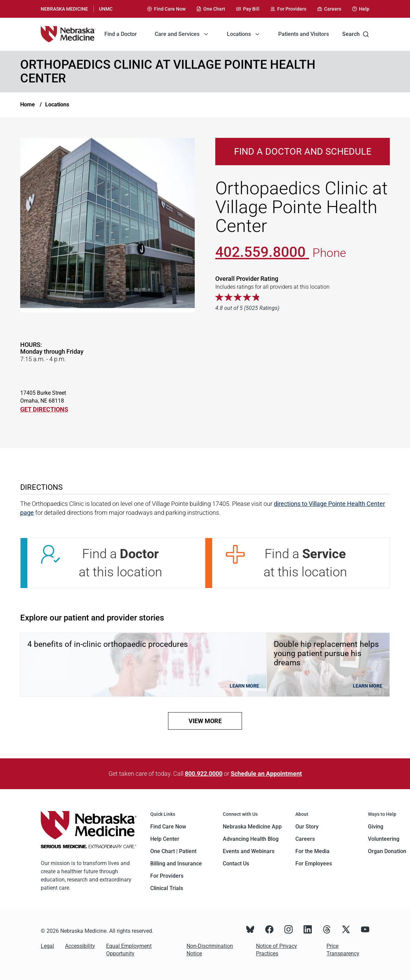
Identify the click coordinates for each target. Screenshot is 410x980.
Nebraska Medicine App (252, 827)
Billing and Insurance (176, 864)
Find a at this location (120, 563)
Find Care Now (168, 827)
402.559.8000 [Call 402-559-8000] (262, 252)
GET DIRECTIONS (44, 409)
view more (205, 721)
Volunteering (384, 839)
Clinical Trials (167, 888)
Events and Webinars (249, 851)
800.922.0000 (204, 774)
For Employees (314, 864)
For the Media (312, 851)
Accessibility (80, 946)
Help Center (165, 839)
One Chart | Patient (173, 851)
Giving (376, 827)
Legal (47, 946)
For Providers (167, 876)
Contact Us (236, 864)
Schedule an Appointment (266, 774)
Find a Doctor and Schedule (303, 152)
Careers (305, 839)
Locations (57, 104)
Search (356, 34)
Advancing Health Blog (251, 839)
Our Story (307, 827)
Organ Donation (387, 851)
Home (28, 104)
